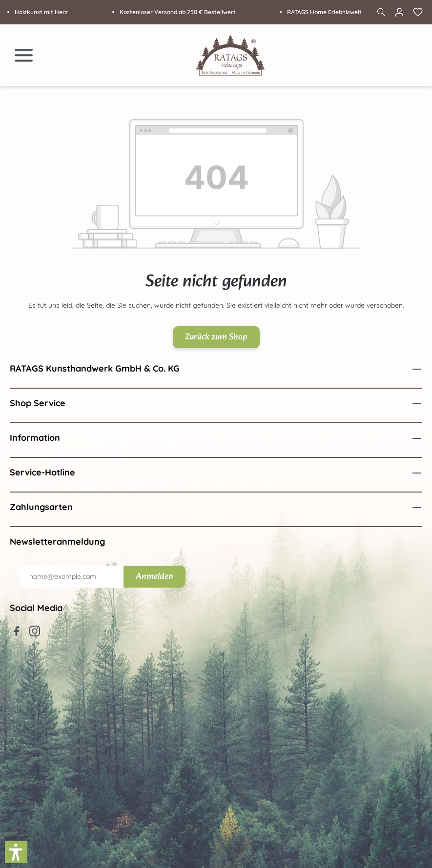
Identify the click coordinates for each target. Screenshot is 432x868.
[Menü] (24, 55)
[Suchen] (381, 12)
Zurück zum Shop (216, 337)
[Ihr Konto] (399, 12)
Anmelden (154, 577)
